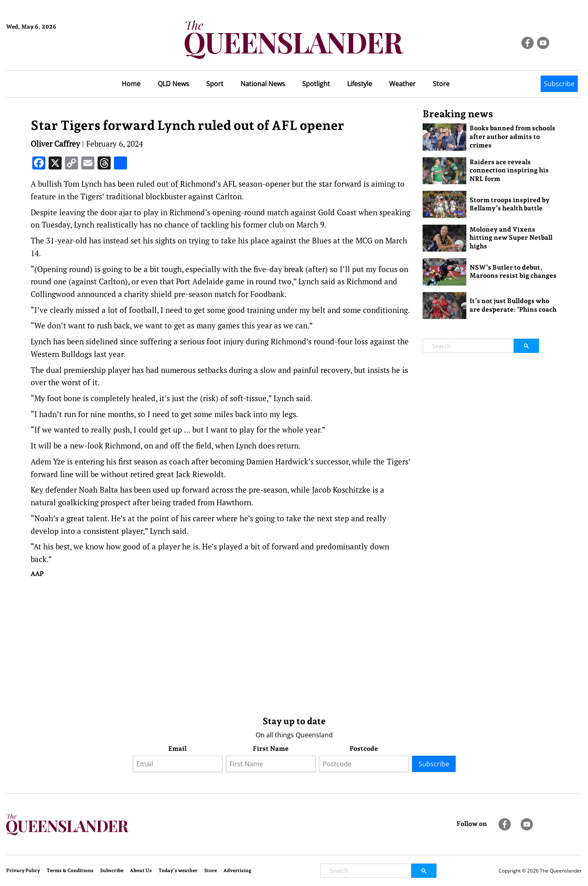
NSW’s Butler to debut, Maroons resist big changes (513, 272)
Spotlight (316, 84)
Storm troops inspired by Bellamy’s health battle (510, 204)
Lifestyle (360, 84)
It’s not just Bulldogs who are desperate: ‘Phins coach (513, 305)
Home (131, 84)
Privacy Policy (23, 870)
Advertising (237, 870)
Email (177, 749)
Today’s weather (178, 870)
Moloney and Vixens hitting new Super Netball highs (511, 238)
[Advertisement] (220, 645)
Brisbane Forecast (46, 54)
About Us (141, 870)
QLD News (173, 84)
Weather (402, 84)
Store (441, 84)
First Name (271, 749)
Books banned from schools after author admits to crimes (512, 137)
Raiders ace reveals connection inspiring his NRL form (509, 171)
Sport (215, 84)
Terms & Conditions (70, 870)
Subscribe (559, 84)
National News (263, 84)
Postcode (364, 749)
